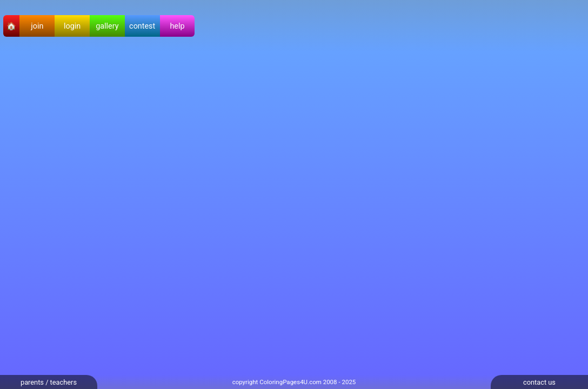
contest (142, 26)
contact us (539, 382)
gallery (107, 26)
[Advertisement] (43, 214)
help (177, 26)
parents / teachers (49, 382)
